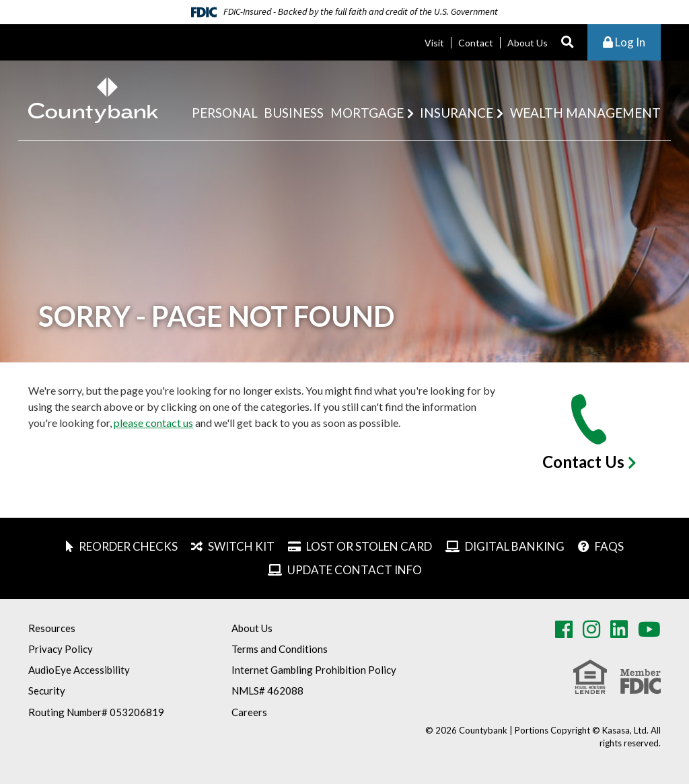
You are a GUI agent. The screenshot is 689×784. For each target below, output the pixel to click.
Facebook (564, 629)
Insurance (457, 113)
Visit (434, 43)
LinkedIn (619, 629)
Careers (249, 712)
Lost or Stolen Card (369, 546)
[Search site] (568, 43)
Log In (624, 42)
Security (47, 691)
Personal (225, 113)
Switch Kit (241, 546)
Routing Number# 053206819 (96, 712)
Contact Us (583, 462)
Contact (476, 43)
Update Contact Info (355, 570)
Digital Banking (515, 546)
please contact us (153, 423)
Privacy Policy (61, 649)
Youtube (649, 629)
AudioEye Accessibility (79, 670)
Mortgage (367, 113)
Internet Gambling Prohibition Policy (314, 670)
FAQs (609, 546)
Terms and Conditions (280, 649)
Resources (52, 628)
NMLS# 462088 (267, 691)
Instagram (591, 629)
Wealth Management (585, 113)
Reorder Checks (128, 546)
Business (294, 113)
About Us (528, 43)
